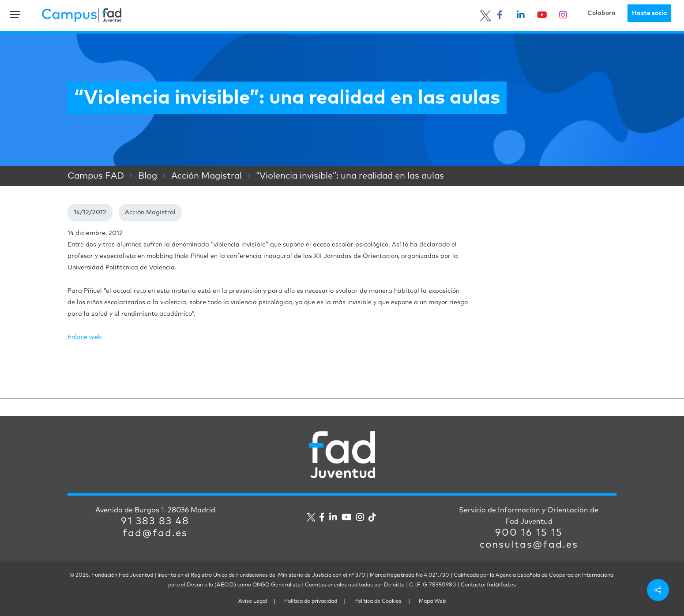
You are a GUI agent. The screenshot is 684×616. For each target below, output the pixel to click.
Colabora (601, 13)
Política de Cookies (378, 601)
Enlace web (85, 337)
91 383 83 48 (155, 522)
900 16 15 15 (529, 533)
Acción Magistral (150, 213)
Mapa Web (432, 601)
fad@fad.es (155, 534)
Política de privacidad (311, 601)
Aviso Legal (253, 601)
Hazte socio (649, 13)
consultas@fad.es (529, 545)
